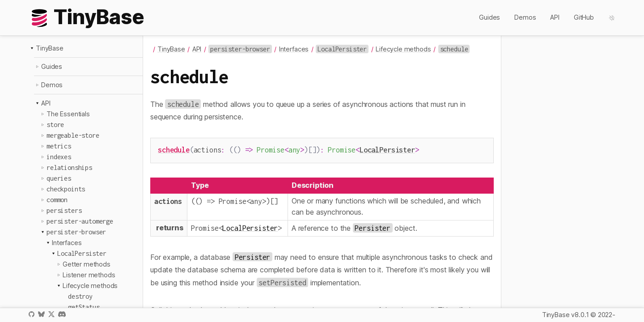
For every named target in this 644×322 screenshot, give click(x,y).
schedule (174, 150)
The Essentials (68, 114)
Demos (525, 17)
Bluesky (41, 314)
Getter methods (87, 264)
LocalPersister (387, 150)
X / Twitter (51, 314)
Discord (62, 314)
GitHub (584, 17)
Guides (489, 17)
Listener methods (89, 275)
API (555, 17)
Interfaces (67, 243)
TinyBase (50, 48)
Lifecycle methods (90, 286)
